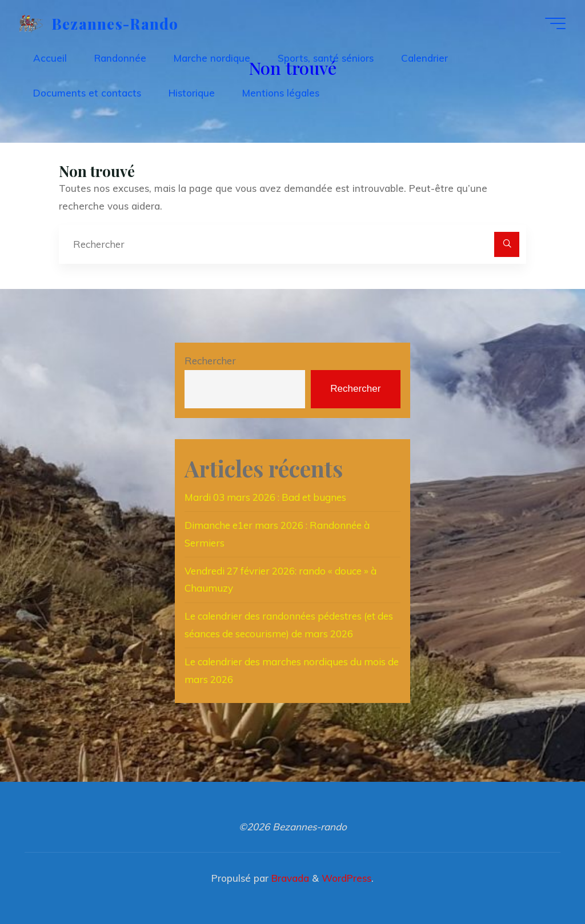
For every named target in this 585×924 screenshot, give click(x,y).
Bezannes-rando (115, 23)
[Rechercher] (507, 244)
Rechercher (210, 361)
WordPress (346, 878)
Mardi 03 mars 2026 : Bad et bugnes (265, 497)
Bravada (289, 878)
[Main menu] (555, 23)
